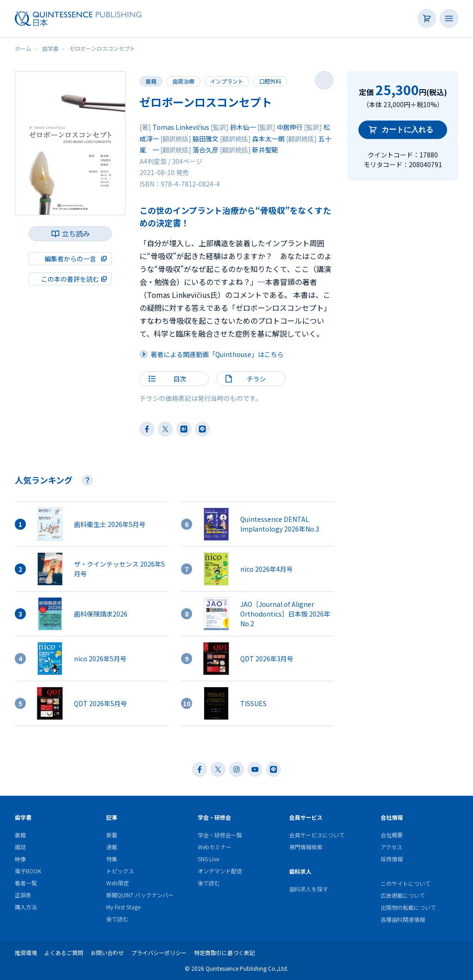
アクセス (391, 847)
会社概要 (392, 835)
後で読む (117, 919)
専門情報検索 (306, 847)
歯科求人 (300, 871)
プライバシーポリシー (159, 953)
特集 (112, 859)
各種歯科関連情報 (403, 919)
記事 (112, 817)
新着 (112, 835)
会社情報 (392, 817)
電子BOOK (28, 871)
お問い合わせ (107, 953)
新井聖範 (265, 150)
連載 (112, 847)
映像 (20, 859)
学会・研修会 (214, 817)
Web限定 (118, 883)
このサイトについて (406, 883)
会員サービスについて (317, 835)
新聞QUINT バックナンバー (140, 895)
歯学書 (23, 817)
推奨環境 (26, 953)
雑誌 (20, 847)
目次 (180, 379)
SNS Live (208, 859)
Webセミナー (215, 847)
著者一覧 (26, 883)
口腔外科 (270, 81)
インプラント (227, 81)
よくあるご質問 (64, 953)
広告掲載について (403, 895)
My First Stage (123, 907)
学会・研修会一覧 (220, 835)
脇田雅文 (206, 139)
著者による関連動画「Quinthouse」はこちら (217, 354)
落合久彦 (206, 150)
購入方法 (26, 907)
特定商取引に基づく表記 (224, 953)
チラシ (256, 379)
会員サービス (306, 817)
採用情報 (392, 859)
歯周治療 (183, 81)
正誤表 (23, 895)
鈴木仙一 (243, 127)
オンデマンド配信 (220, 871)
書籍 (151, 81)
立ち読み (76, 233)
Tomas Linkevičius (181, 127)
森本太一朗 (268, 139)
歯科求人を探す (309, 889)
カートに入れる (407, 130)
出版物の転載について (408, 907)
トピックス (120, 871)
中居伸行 (290, 127)
